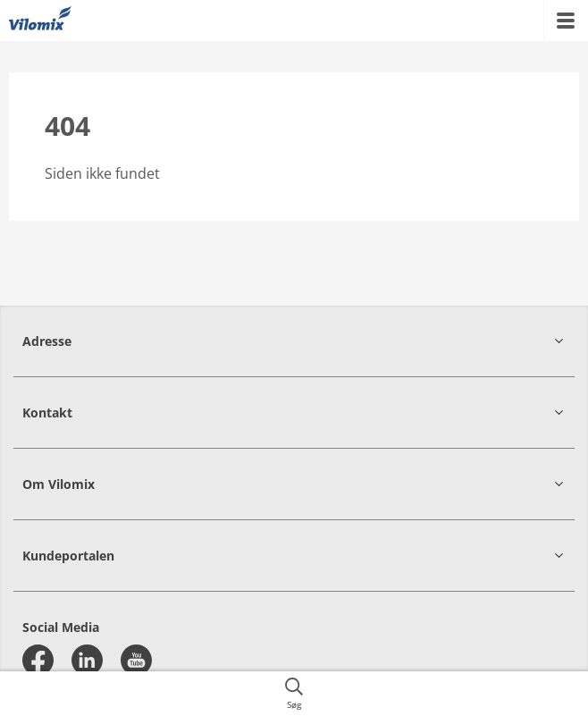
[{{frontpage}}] (40, 21)
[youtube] (136, 660)
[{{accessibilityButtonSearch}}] (294, 694)
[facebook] (38, 660)
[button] (294, 341)
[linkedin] (87, 660)
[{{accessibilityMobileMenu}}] (566, 21)
